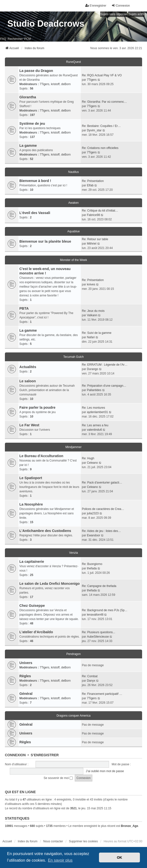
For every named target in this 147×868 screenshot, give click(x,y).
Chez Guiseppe (32, 606)
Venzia (73, 553)
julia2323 (93, 513)
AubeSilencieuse (98, 637)
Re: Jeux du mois (93, 311)
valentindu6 (94, 430)
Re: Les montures (93, 408)
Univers (26, 663)
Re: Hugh (88, 458)
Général (26, 694)
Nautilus (73, 172)
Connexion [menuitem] (121, 6)
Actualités (28, 367)
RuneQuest (74, 62)
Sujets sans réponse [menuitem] (114, 14)
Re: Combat (90, 676)
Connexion (15, 755)
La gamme (28, 146)
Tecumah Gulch (73, 357)
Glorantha (28, 97)
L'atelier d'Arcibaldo (36, 632)
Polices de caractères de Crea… (103, 509)
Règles (25, 676)
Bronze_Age (130, 826)
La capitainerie (32, 562)
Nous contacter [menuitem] (53, 841)
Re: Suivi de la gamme (97, 333)
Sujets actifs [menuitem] (136, 14)
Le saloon (28, 381)
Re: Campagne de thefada (99, 586)
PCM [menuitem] (28, 39)
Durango (93, 369)
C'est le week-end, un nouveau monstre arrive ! (45, 271)
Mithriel (92, 244)
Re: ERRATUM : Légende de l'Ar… (105, 365)
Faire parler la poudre (37, 407)
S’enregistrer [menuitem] (96, 6)
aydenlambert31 (98, 412)
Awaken (73, 203)
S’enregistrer (45, 755)
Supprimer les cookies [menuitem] (83, 841)
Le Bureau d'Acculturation (41, 456)
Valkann (92, 315)
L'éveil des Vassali (35, 213)
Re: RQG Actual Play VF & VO (102, 75)
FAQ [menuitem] (3, 39)
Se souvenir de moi (58, 778)
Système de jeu (32, 124)
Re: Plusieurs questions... (98, 632)
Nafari (91, 337)
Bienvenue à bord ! (35, 181)
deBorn (66, 84)
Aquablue (74, 231)
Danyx (91, 681)
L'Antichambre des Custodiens (45, 531)
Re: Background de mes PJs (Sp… (105, 610)
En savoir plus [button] (60, 860)
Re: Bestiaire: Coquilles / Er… (101, 126)
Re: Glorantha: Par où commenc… (104, 102)
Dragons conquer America (74, 716)
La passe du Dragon (36, 71)
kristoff (55, 84)
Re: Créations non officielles (100, 148)
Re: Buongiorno (92, 564)
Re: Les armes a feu (95, 425)
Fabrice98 (93, 215)
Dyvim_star (94, 130)
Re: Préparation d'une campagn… (104, 386)
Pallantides (94, 390)
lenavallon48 (95, 615)
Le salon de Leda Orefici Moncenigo (49, 584)
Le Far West (29, 425)
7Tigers (45, 84)
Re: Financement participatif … (102, 694)
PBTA (24, 308)
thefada (92, 568)
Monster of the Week (74, 260)
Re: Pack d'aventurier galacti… (102, 483)
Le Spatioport (31, 478)
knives (91, 284)
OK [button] (120, 857)
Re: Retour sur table (95, 239)
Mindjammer (73, 447)
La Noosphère (31, 504)
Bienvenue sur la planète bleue (45, 241)
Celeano (92, 463)
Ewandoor (94, 535)
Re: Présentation (93, 181)
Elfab (90, 185)
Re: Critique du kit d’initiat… (100, 211)
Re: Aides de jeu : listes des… (101, 531)
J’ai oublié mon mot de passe (105, 771)
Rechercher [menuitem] (15, 39)
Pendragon (74, 654)
